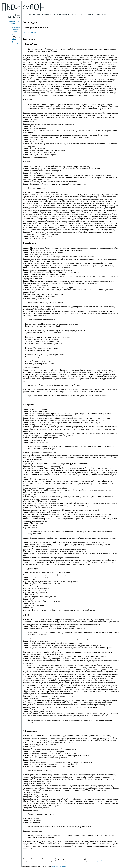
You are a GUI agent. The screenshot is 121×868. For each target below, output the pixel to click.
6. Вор (14, 39)
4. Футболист (15, 34)
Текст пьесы (11, 23)
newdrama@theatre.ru (98, 861)
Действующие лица (13, 21)
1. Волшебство (16, 26)
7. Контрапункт (16, 42)
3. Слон (14, 31)
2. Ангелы (15, 29)
